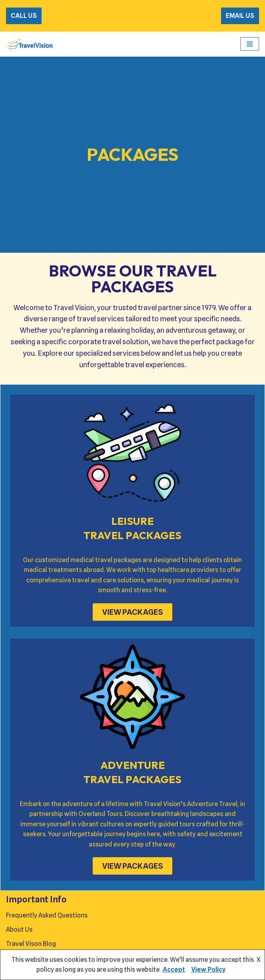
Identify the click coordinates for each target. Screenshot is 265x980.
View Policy (209, 970)
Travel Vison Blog (31, 944)
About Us (19, 930)
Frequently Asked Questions (47, 916)
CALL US (24, 16)
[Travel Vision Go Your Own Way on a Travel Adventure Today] (30, 44)
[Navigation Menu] (250, 44)
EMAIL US (240, 16)
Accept (174, 970)
